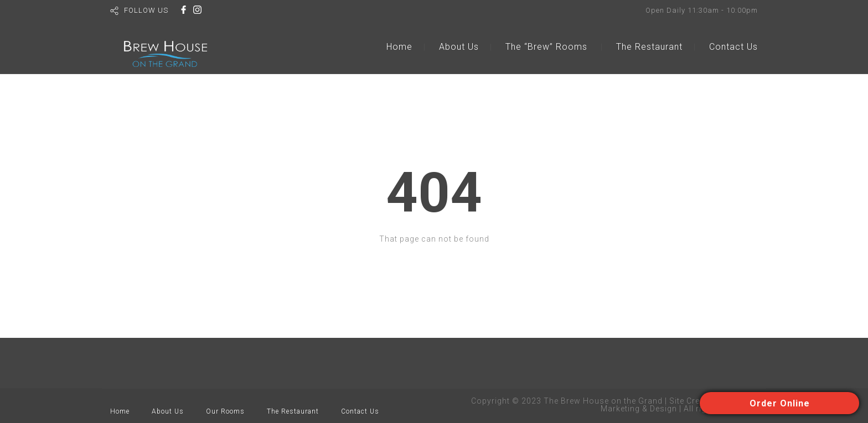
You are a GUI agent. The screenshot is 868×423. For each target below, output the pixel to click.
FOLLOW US (146, 10)
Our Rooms (225, 411)
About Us (459, 47)
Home (399, 47)
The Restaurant (649, 47)
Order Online (780, 403)
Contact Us (733, 47)
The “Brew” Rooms (546, 47)
